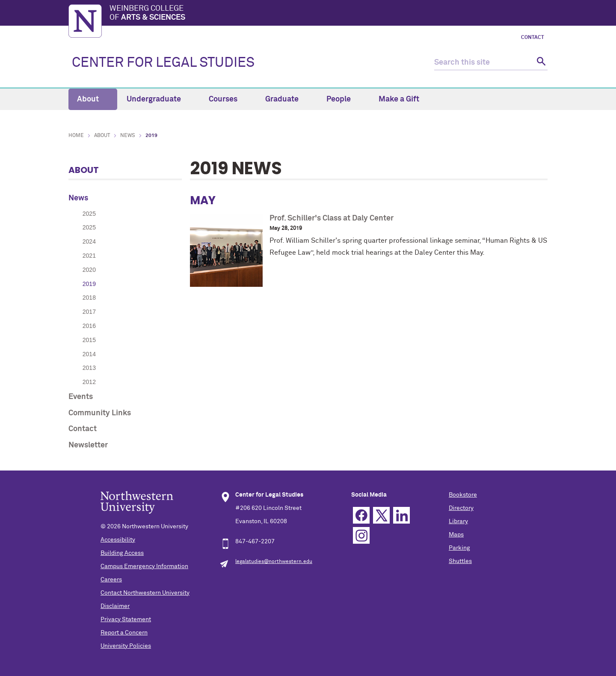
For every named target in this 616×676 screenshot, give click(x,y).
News (128, 136)
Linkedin (401, 515)
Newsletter (88, 445)
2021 (89, 256)
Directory (461, 508)
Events (81, 397)
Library (458, 521)
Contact (533, 38)
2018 (89, 298)
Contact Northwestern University (145, 593)
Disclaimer (115, 606)
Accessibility (118, 540)
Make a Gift (399, 99)
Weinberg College (329, 14)
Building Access (122, 553)
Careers (111, 580)
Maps (456, 535)
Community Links (100, 413)
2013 (89, 368)
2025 (89, 214)
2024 (89, 241)
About (93, 99)
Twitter (381, 515)
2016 (89, 326)
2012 (89, 382)
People (344, 99)
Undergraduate (159, 99)
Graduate (287, 99)
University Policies (126, 646)
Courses (228, 99)
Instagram (361, 535)
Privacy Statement (126, 619)
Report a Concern (124, 633)
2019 (89, 284)
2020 (89, 270)
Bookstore (463, 495)
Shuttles (460, 561)
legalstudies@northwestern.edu (274, 562)
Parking (459, 548)
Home (76, 136)
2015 (89, 340)
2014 (89, 354)
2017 (89, 312)
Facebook (361, 515)
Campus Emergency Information (144, 566)
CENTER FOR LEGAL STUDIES (163, 63)
